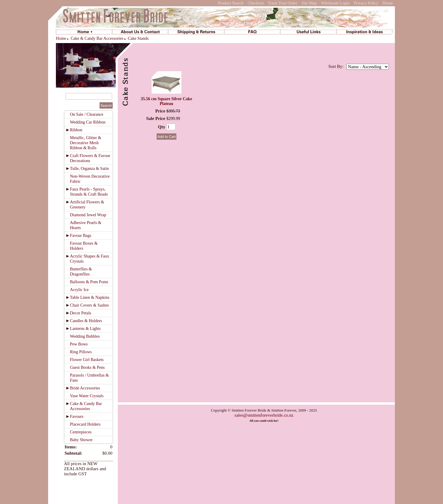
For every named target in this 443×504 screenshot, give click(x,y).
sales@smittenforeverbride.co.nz (264, 415)
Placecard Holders (85, 424)
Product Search (231, 3)
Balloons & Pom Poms (89, 282)
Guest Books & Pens (87, 367)
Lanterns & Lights (85, 329)
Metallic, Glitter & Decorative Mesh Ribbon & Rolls (86, 143)
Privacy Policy (366, 3)
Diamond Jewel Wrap (88, 215)
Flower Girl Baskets (87, 360)
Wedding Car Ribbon (88, 122)
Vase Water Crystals (87, 396)
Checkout (256, 3)
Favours (77, 417)
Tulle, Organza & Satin (89, 169)
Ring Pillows (81, 352)
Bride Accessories (85, 388)
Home (388, 3)
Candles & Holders (86, 321)
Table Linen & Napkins (90, 297)
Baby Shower (81, 440)
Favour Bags (81, 236)
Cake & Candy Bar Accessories (97, 38)
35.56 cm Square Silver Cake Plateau (166, 101)
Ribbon (76, 130)
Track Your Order (283, 3)
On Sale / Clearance (87, 114)
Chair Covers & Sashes (89, 305)
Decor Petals (81, 313)
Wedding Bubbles (85, 336)
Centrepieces (81, 432)
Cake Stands (138, 38)
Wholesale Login (335, 3)
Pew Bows (79, 344)
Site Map (309, 3)
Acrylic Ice (79, 290)
